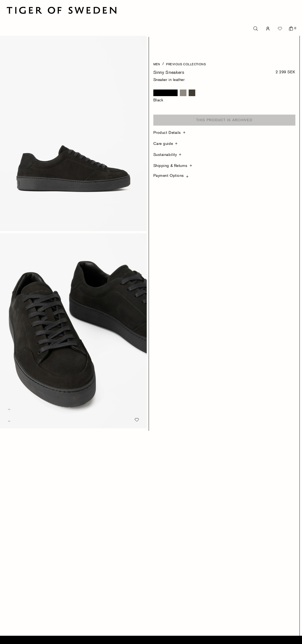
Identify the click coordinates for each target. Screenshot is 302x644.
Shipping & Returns (170, 165)
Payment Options (169, 175)
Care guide (163, 143)
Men (157, 64)
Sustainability (165, 154)
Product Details (167, 132)
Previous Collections (186, 64)
